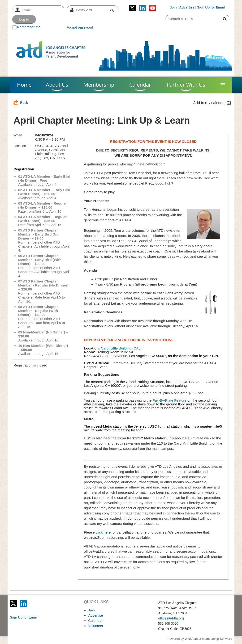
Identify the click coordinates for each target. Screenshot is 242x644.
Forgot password (80, 27)
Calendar (95, 621)
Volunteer (96, 626)
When (18, 135)
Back (24, 103)
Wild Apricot (193, 639)
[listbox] (213, 103)
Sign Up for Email (24, 617)
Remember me (29, 27)
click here (103, 532)
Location (20, 146)
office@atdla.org (171, 618)
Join (173, 7)
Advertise (187, 7)
